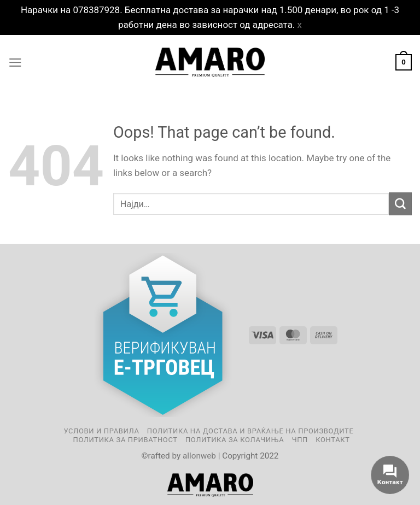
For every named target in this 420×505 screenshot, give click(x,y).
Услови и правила (101, 431)
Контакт (332, 440)
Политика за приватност (125, 440)
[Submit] (400, 204)
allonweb (199, 456)
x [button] (300, 25)
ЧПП (300, 440)
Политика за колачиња (235, 440)
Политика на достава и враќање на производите (250, 431)
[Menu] (15, 63)
